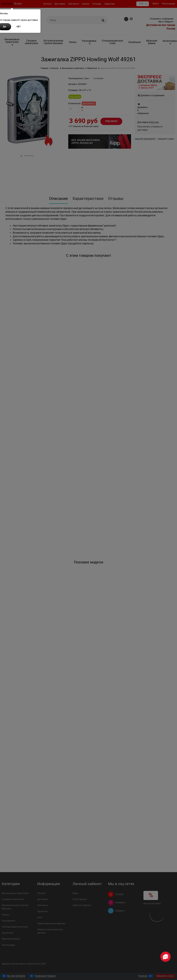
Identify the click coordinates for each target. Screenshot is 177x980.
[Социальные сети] (166, 957)
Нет (19, 27)
